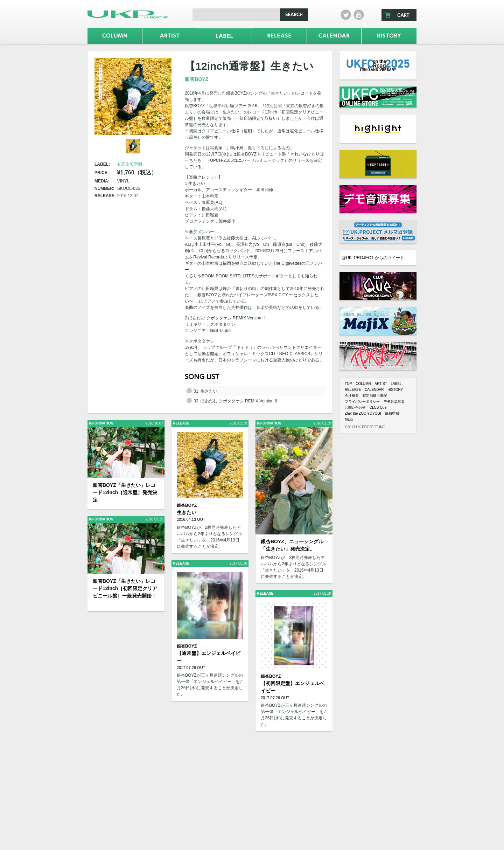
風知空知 (392, 413)
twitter (346, 15)
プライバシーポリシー (362, 402)
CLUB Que (378, 407)
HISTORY (395, 390)
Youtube (359, 15)
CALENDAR (374, 390)
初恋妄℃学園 (130, 164)
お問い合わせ (355, 407)
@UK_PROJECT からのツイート (373, 258)
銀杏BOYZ (197, 79)
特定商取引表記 (375, 396)
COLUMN (363, 384)
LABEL (396, 384)
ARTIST (381, 384)
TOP (348, 384)
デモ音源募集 (394, 402)
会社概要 (352, 396)
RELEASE (353, 390)
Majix (349, 419)
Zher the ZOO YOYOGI (363, 413)
